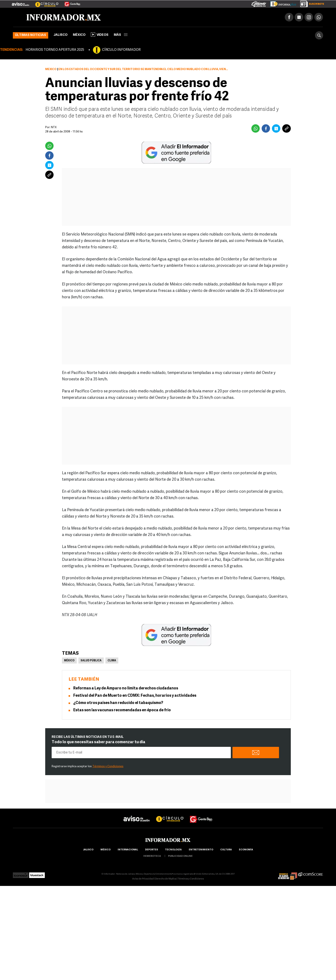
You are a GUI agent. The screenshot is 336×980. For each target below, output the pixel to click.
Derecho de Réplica (166, 879)
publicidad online (180, 856)
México (79, 35)
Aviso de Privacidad (143, 879)
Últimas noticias (31, 35)
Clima (112, 661)
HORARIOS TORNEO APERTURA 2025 (55, 50)
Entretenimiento (201, 850)
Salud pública (91, 661)
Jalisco (61, 35)
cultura (226, 850)
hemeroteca (152, 856)
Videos (100, 35)
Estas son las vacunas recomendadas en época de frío (122, 711)
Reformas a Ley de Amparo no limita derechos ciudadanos (126, 689)
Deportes (151, 850)
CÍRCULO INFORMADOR (121, 50)
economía (246, 850)
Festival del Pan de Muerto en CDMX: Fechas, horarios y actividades (135, 696)
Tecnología (173, 850)
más (121, 35)
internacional (128, 850)
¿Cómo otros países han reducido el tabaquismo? (118, 703)
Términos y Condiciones (108, 767)
